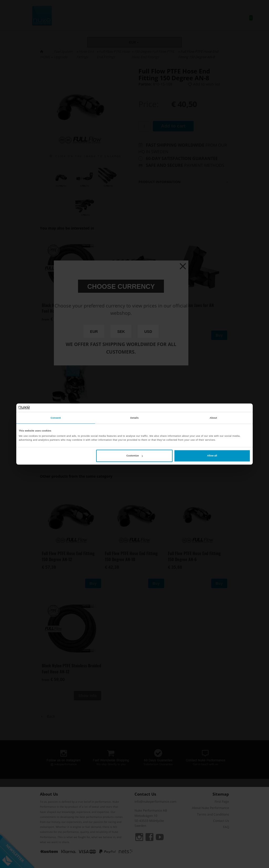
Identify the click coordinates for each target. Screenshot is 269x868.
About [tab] (213, 418)
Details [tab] (134, 418)
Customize (134, 456)
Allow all (212, 456)
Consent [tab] (56, 418)
